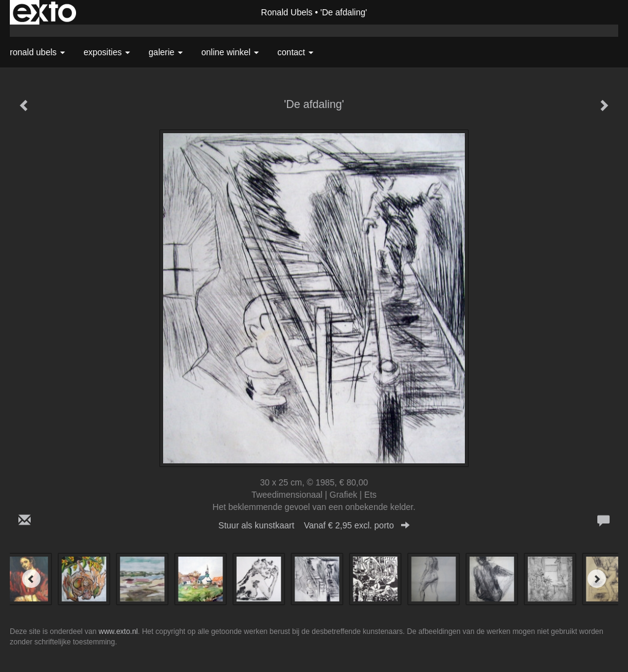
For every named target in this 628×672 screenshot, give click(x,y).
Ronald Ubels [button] (37, 52)
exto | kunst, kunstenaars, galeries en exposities (44, 12)
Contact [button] (295, 52)
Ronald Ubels (287, 12)
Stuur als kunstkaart (314, 525)
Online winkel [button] (230, 52)
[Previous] (31, 579)
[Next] (597, 579)
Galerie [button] (166, 52)
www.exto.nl (118, 631)
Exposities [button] (107, 52)
